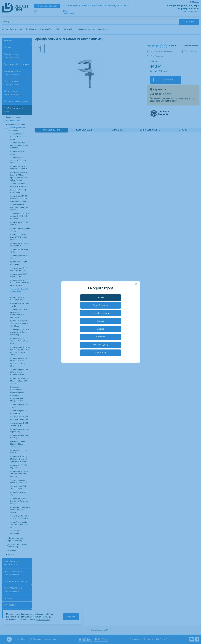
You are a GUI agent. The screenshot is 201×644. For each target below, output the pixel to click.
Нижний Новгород (100, 313)
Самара (100, 329)
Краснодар (101, 353)
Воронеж (101, 337)
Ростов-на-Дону (100, 345)
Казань (101, 321)
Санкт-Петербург (101, 305)
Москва (101, 298)
